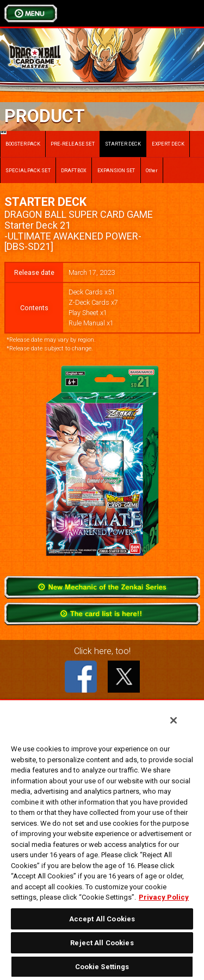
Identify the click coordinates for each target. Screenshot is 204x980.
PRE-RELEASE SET (73, 144)
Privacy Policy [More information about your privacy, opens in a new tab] (164, 897)
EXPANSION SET (116, 170)
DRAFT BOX (74, 170)
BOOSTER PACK (20, 139)
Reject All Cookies (102, 943)
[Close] (174, 720)
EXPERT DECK (168, 144)
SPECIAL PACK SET (28, 170)
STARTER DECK (123, 144)
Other (152, 170)
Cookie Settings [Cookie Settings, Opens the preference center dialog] (102, 967)
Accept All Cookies (102, 919)
